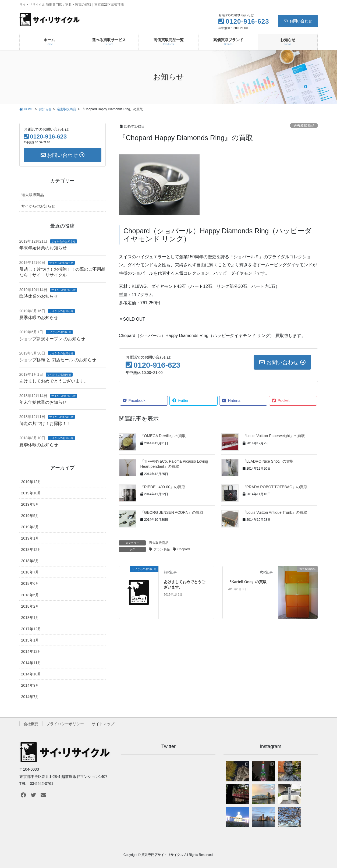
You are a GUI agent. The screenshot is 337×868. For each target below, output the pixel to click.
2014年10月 (31, 674)
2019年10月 (31, 493)
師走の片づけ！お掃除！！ (45, 424)
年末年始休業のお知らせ (43, 248)
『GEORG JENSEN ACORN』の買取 (172, 512)
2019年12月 (31, 482)
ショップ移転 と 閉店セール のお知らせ (58, 360)
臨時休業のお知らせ (39, 296)
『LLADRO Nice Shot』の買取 (268, 461)
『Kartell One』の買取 (247, 582)
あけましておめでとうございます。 (54, 381)
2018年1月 (30, 618)
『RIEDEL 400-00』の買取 (163, 487)
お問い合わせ (298, 21)
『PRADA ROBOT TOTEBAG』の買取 (275, 487)
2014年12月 (31, 651)
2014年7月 (30, 697)
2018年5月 (30, 595)
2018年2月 (30, 606)
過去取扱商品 (304, 125)
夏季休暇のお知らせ (39, 318)
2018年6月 (30, 583)
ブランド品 (162, 549)
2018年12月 (31, 550)
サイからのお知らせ (38, 206)
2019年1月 (30, 538)
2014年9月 (30, 685)
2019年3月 (30, 527)
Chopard (184, 549)
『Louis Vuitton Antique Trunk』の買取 (275, 512)
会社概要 (31, 724)
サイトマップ (103, 724)
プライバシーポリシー (65, 724)
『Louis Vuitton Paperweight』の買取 (274, 436)
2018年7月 (30, 572)
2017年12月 (31, 629)
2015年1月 (30, 640)
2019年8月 (30, 504)
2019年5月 (30, 516)
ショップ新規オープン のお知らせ (52, 339)
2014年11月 (31, 663)
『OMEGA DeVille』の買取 (163, 436)
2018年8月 (30, 561)
